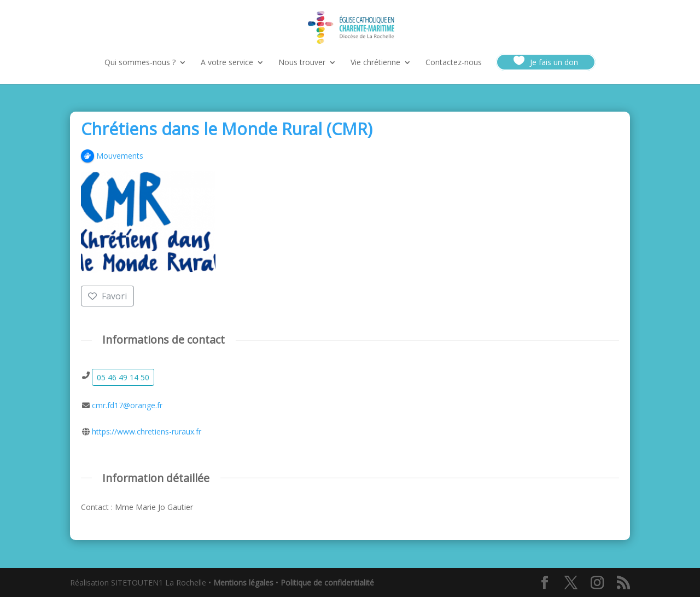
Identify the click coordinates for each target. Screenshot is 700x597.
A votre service (227, 63)
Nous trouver (302, 63)
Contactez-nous (454, 63)
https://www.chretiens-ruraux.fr (147, 431)
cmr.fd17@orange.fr (127, 405)
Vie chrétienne (375, 63)
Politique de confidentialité (327, 582)
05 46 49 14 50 (123, 377)
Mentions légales (243, 582)
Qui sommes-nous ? (140, 63)
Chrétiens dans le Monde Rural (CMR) (227, 129)
